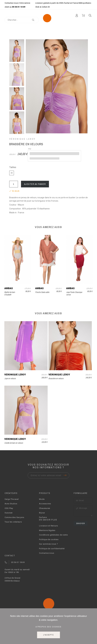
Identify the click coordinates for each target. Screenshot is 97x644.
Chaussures (45, 508)
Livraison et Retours (48, 526)
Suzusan (9, 513)
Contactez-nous (11, 3)
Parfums (43, 517)
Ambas (9, 288)
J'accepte (48, 635)
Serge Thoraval (12, 499)
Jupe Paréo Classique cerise (74, 293)
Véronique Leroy (22, 139)
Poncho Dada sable (42, 292)
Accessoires (45, 504)
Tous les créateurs (13, 522)
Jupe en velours (10, 378)
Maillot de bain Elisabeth (10, 293)
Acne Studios (11, 504)
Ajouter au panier (35, 184)
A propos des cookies (48, 627)
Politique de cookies (49, 539)
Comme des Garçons (14, 517)
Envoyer (80, 523)
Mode (42, 499)
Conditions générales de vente (53, 535)
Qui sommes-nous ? (48, 544)
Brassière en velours (56, 378)
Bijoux (42, 513)
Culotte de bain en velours (14, 443)
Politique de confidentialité (52, 549)
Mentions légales (47, 530)
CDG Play (9, 508)
